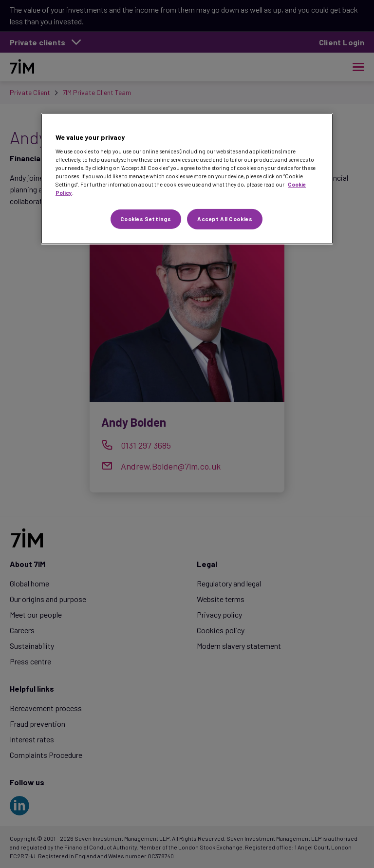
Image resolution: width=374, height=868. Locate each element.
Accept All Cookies (225, 219)
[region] (187, 179)
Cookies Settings (146, 219)
